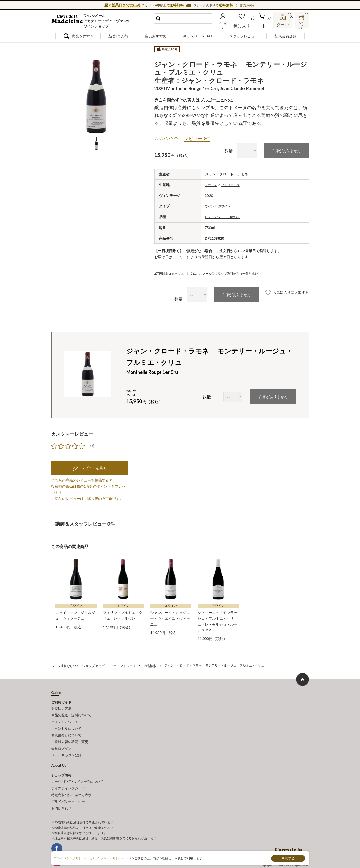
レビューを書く (94, 466)
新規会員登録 (286, 36)
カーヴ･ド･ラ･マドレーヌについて (77, 769)
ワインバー (301, 24)
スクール (283, 24)
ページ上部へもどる (303, 676)
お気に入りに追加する (276, 293)
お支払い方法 (61, 704)
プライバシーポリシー (68, 786)
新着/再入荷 (118, 36)
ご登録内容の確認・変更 (70, 733)
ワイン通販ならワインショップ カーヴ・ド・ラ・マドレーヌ (69, 21)
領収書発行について (66, 727)
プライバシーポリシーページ (74, 858)
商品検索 (150, 663)
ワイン (210, 205)
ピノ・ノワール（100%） (226, 216)
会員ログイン (61, 738)
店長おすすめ (156, 36)
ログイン (231, 24)
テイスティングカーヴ (68, 775)
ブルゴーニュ (234, 184)
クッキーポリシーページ (114, 858)
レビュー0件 (197, 138)
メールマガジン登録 (66, 744)
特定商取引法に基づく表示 (71, 781)
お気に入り (249, 24)
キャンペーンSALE (198, 36)
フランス (212, 184)
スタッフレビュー (244, 36)
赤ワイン (227, 205)
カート (265, 24)
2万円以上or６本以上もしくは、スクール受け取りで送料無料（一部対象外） (217, 272)
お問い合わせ (61, 792)
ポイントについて (65, 715)
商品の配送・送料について (71, 710)
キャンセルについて (66, 721)
